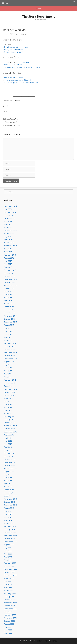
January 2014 (9, 383)
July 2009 (8, 548)
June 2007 (8, 612)
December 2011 (10, 459)
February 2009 (10, 563)
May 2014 (8, 371)
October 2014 (9, 356)
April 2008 (8, 587)
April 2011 (8, 484)
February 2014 (10, 380)
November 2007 (10, 603)
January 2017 (9, 273)
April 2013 (8, 410)
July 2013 (8, 401)
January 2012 (9, 456)
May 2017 (8, 264)
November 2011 (10, 462)
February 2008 (10, 593)
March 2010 (9, 523)
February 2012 (10, 453)
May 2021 (8, 221)
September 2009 (11, 542)
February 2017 (10, 270)
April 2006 (8, 633)
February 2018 (10, 255)
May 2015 (8, 334)
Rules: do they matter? (13, 65)
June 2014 (8, 368)
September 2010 (11, 505)
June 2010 (8, 514)
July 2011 (8, 475)
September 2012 (11, 432)
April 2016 (8, 301)
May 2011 (8, 481)
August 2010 (9, 508)
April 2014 (8, 374)
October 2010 (9, 502)
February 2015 (10, 343)
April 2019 (8, 240)
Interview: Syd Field (13, 125)
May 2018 (8, 249)
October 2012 (9, 429)
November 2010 (10, 499)
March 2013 (9, 414)
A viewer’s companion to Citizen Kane (19, 80)
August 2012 (9, 435)
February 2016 (10, 307)
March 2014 (9, 377)
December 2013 (10, 386)
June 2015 (8, 331)
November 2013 (10, 389)
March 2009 (9, 560)
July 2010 (8, 511)
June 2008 (8, 584)
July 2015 (8, 328)
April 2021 (8, 224)
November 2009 (10, 536)
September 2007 (11, 609)
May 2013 (8, 407)
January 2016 (9, 310)
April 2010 (8, 520)
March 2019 (9, 243)
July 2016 (8, 291)
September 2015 (11, 322)
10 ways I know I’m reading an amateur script (22, 67)
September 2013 (11, 395)
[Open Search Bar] (74, 2)
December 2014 (10, 349)
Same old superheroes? (13, 52)
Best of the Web (11, 119)
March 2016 (9, 304)
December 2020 (10, 230)
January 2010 (9, 529)
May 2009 (8, 554)
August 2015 (9, 325)
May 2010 (8, 517)
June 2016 (8, 294)
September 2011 (11, 468)
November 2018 (10, 246)
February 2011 (10, 490)
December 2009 (10, 532)
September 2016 (11, 285)
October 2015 (9, 319)
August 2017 (9, 258)
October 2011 (9, 465)
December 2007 (10, 600)
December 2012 (10, 423)
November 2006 (10, 618)
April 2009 (8, 557)
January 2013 (9, 420)
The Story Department (39, 16)
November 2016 (10, 279)
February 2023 (10, 212)
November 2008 (10, 569)
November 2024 (10, 206)
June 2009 (8, 551)
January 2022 (9, 215)
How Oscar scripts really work (16, 47)
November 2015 (10, 316)
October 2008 (9, 572)
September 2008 (11, 575)
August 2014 (9, 362)
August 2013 (9, 398)
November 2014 (10, 353)
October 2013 (9, 392)
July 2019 (8, 237)
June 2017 (8, 261)
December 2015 (10, 313)
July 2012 (8, 438)
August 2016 (9, 288)
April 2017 (8, 267)
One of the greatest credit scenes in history (21, 82)
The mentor (24, 62)
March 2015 (9, 340)
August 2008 (9, 578)
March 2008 (9, 590)
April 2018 (8, 252)
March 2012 (9, 450)
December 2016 (10, 276)
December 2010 (10, 496)
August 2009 (9, 545)
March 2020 (9, 233)
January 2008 (9, 597)
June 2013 (8, 404)
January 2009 (9, 566)
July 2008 (8, 581)
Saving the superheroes (13, 50)
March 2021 (9, 227)
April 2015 (8, 337)
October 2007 (9, 606)
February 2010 (10, 526)
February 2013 (10, 417)
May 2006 (8, 630)
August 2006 (9, 624)
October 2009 (9, 539)
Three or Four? (11, 122)
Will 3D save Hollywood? (14, 77)
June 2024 (8, 209)
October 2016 (9, 282)
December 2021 (10, 218)
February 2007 (10, 615)
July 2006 (8, 627)
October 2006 (9, 621)
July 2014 (8, 365)
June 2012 (8, 441)
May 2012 (8, 444)
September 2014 (11, 359)
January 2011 (9, 493)
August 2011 (9, 471)
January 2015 (9, 346)
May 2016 (8, 298)
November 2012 (10, 426)
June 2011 (8, 478)
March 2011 (9, 487)
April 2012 (8, 447)
